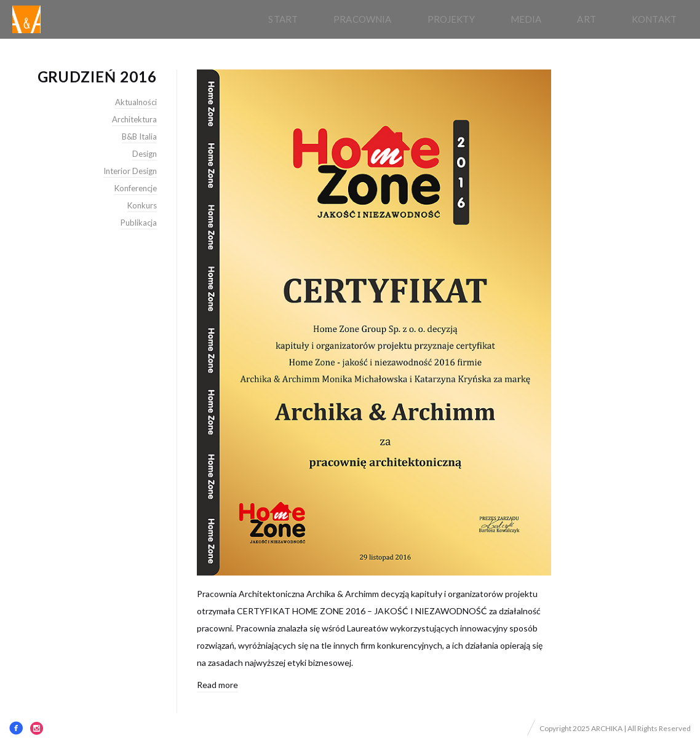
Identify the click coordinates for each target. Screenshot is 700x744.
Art (586, 19)
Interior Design (130, 171)
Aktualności (136, 102)
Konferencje (136, 188)
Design (145, 154)
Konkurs (142, 205)
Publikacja (139, 223)
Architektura (134, 119)
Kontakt (654, 19)
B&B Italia (139, 137)
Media (526, 19)
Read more (217, 685)
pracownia (362, 19)
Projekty (451, 19)
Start (283, 19)
